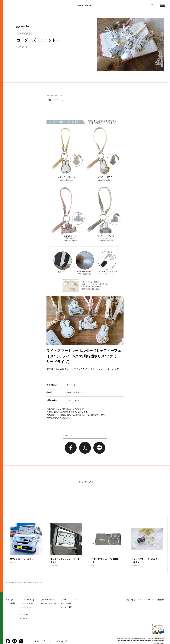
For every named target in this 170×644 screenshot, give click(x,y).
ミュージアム (24, 608)
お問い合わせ (130, 593)
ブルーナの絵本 (48, 593)
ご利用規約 (160, 593)
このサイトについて (69, 593)
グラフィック (24, 612)
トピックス (10, 593)
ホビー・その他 (24, 34)
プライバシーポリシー (146, 593)
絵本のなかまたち (48, 597)
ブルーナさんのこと (28, 597)
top (7, 576)
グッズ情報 (10, 597)
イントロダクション (26, 601)
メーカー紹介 (66, 597)
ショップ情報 (66, 600)
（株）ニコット (55, 100)
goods (12, 576)
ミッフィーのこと (27, 593)
